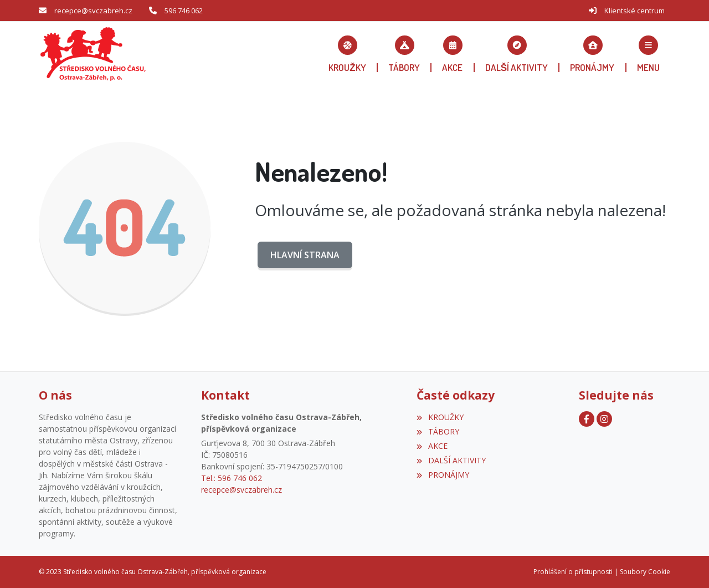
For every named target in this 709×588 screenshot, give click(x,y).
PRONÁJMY (443, 475)
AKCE (432, 446)
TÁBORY (438, 431)
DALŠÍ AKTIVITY (451, 460)
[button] (648, 54)
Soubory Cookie (645, 572)
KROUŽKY (440, 417)
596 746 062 (184, 11)
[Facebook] (587, 419)
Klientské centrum (634, 11)
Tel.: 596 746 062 (232, 478)
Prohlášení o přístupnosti (573, 572)
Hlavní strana (305, 255)
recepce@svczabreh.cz (93, 11)
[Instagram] (604, 419)
